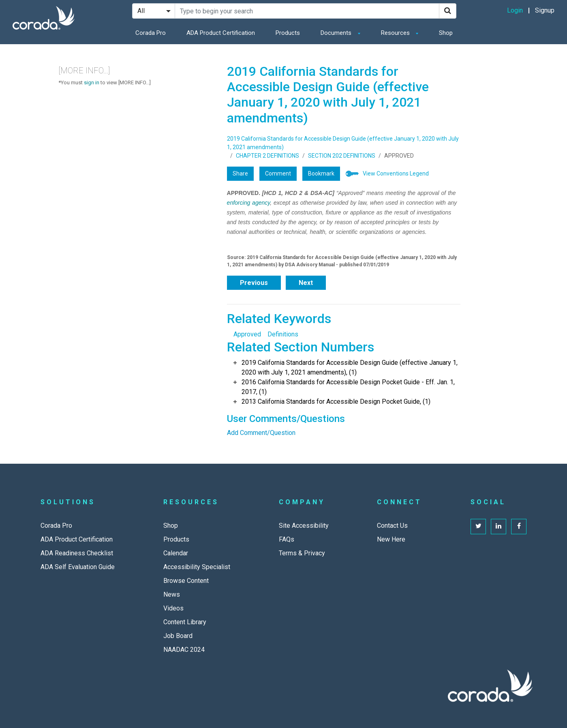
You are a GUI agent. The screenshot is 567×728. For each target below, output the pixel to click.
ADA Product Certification (221, 33)
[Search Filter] (154, 11)
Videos (173, 608)
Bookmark (321, 173)
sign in (92, 82)
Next (306, 283)
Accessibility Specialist (197, 567)
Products (288, 33)
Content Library (185, 622)
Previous (254, 283)
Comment (278, 173)
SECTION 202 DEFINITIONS (342, 156)
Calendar (176, 553)
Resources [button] (396, 33)
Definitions (283, 334)
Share (240, 173)
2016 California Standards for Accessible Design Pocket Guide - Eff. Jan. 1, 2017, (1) (348, 387)
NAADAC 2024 (184, 650)
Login (515, 10)
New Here (391, 539)
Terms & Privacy (302, 553)
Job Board (178, 636)
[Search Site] (307, 11)
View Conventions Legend (396, 173)
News (172, 594)
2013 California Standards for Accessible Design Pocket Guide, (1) (336, 401)
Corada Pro (151, 33)
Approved (247, 334)
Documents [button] (337, 33)
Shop (446, 33)
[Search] (448, 11)
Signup (545, 10)
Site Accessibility (304, 526)
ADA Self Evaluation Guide (78, 567)
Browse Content (186, 581)
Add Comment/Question (261, 433)
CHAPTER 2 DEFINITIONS (267, 156)
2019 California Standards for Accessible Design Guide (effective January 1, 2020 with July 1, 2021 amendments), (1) (350, 367)
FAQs (287, 539)
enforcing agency (249, 203)
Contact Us (392, 526)
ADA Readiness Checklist (77, 553)
